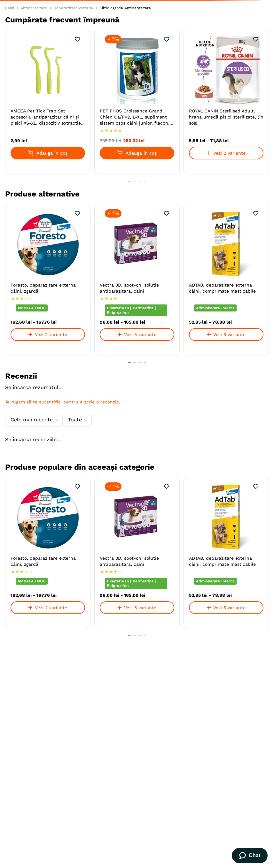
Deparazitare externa (73, 8)
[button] (129, 181)
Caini (10, 8)
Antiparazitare (34, 8)
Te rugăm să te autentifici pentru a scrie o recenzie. (63, 402)
